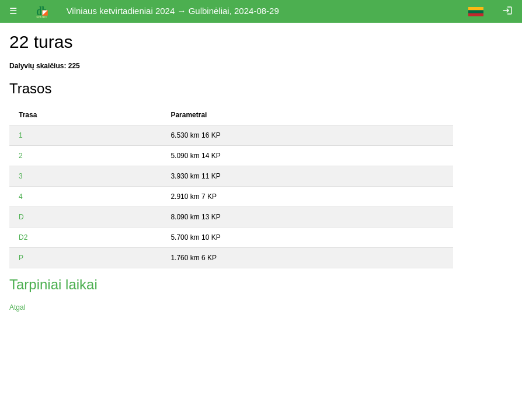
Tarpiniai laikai (53, 284)
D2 (23, 237)
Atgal (17, 307)
